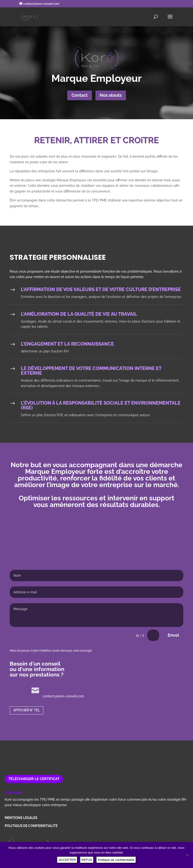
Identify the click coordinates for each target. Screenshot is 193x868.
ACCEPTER (67, 860)
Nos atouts (111, 95)
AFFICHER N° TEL (27, 710)
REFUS (87, 860)
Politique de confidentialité (116, 860)
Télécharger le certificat (34, 779)
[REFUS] (187, 855)
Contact (80, 95)
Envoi (173, 635)
